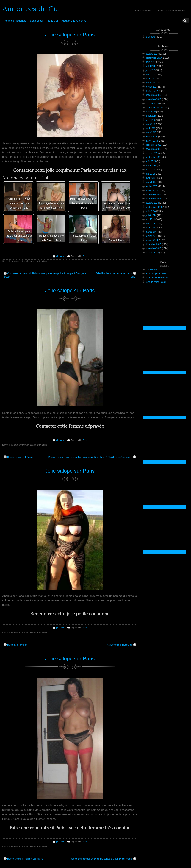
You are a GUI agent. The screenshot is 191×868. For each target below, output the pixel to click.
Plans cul (52, 21)
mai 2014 (150, 224)
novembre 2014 (153, 199)
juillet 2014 (151, 215)
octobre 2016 (152, 103)
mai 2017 (150, 75)
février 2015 (152, 186)
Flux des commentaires (158, 278)
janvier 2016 (152, 141)
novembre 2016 (153, 99)
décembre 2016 (153, 95)
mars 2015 (151, 182)
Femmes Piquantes (15, 21)
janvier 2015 (152, 190)
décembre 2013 (153, 244)
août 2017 (151, 62)
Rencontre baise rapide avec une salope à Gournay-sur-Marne (103, 859)
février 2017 (152, 87)
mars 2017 (151, 83)
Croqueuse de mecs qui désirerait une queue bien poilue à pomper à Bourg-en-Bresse (45, 275)
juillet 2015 (151, 166)
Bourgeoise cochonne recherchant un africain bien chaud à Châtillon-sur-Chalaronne (92, 457)
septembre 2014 (154, 207)
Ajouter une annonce (74, 21)
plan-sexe (61, 256)
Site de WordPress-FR (157, 282)
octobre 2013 (152, 253)
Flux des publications (156, 274)
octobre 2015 (152, 153)
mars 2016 (151, 132)
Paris (85, 256)
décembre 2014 (153, 195)
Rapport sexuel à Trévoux (18, 457)
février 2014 (152, 236)
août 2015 (151, 161)
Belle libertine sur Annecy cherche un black (116, 275)
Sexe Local (36, 21)
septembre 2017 (154, 58)
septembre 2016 (154, 108)
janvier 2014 (152, 240)
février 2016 (152, 137)
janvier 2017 (152, 91)
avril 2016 (151, 128)
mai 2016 (150, 124)
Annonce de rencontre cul (122, 645)
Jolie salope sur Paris (70, 35)
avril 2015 (151, 178)
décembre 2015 (153, 145)
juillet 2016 (151, 116)
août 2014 (151, 211)
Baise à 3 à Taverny (15, 645)
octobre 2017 (152, 54)
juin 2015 (150, 170)
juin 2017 (150, 70)
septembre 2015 (154, 157)
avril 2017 (151, 79)
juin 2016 (150, 120)
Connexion (151, 269)
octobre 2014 (152, 203)
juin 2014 (150, 219)
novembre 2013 (153, 248)
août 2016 (151, 112)
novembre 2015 (153, 149)
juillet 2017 (151, 66)
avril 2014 (151, 228)
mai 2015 (150, 174)
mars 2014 (151, 232)
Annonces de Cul (31, 9)
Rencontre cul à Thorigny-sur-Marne (23, 859)
